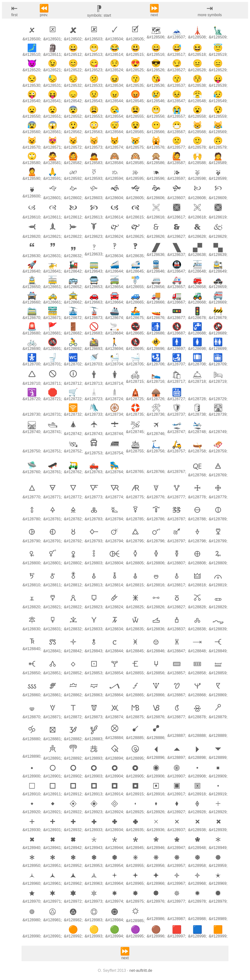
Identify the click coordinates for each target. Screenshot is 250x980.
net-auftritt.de (141, 970)
